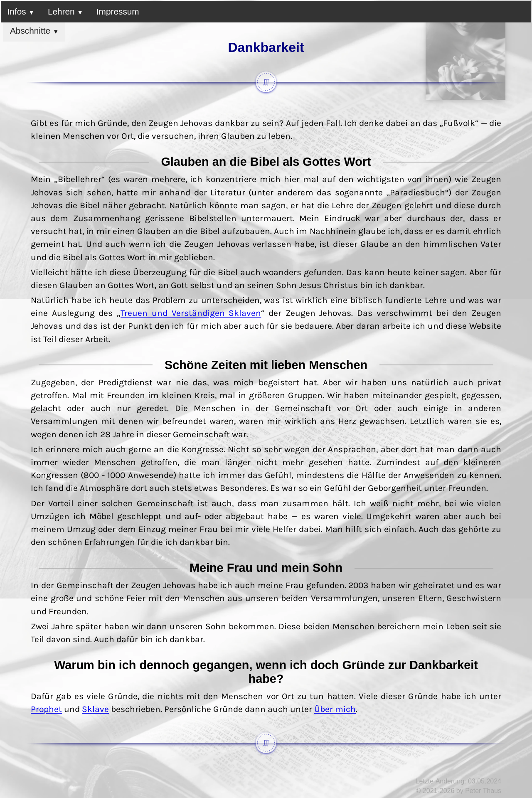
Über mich (335, 709)
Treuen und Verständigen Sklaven (191, 313)
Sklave (95, 709)
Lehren (65, 11)
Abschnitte (34, 31)
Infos (21, 11)
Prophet (46, 709)
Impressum (118, 11)
